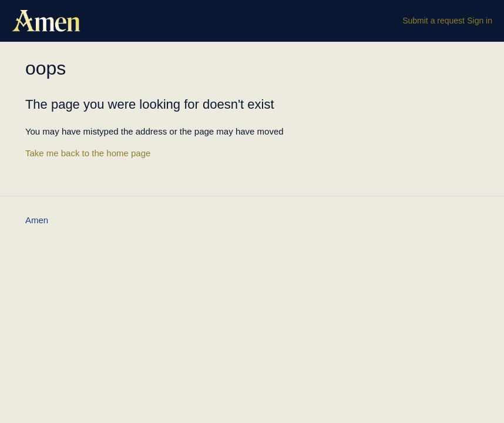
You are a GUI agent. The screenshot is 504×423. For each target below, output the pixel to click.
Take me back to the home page (88, 153)
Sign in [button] (480, 21)
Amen (37, 220)
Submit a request (434, 21)
